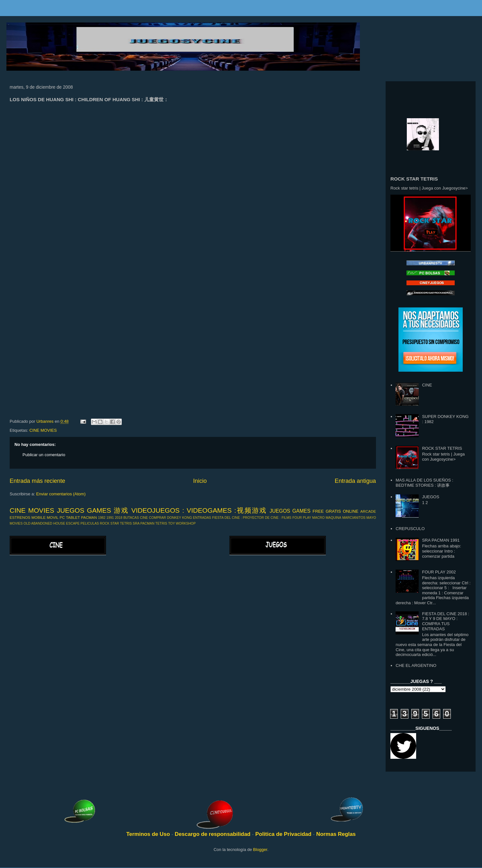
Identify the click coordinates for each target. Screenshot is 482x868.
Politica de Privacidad (284, 834)
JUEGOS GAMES (290, 511)
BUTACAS (131, 518)
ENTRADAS (202, 518)
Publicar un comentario (44, 455)
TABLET (73, 517)
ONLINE (351, 511)
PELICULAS (90, 523)
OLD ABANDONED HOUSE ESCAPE (51, 523)
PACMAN (89, 517)
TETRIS (161, 523)
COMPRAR (157, 518)
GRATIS (333, 511)
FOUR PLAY (302, 518)
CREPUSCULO (410, 529)
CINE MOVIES (43, 430)
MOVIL (53, 517)
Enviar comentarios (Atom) (61, 494)
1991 (110, 518)
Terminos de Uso (149, 834)
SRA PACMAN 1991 (441, 540)
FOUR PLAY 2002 (439, 572)
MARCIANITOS (354, 518)
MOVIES (16, 523)
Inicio (200, 481)
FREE (318, 511)
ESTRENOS (20, 517)
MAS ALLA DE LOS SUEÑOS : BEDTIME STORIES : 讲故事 (424, 483)
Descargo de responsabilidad (213, 834)
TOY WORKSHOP (182, 523)
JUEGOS (430, 497)
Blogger (260, 850)
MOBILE (39, 517)
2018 (119, 518)
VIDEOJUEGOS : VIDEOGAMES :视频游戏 (199, 510)
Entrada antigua (355, 481)
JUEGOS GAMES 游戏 (93, 510)
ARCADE (368, 511)
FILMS (286, 518)
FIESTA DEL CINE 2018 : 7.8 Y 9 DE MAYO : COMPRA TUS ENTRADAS (446, 621)
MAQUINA (333, 518)
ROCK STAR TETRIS (116, 523)
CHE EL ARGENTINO (416, 665)
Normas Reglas (336, 834)
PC (62, 517)
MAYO (371, 518)
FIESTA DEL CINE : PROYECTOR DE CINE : (246, 518)
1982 (102, 518)
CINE (144, 518)
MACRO (319, 518)
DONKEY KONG (179, 518)
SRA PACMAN (143, 523)
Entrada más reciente (37, 481)
